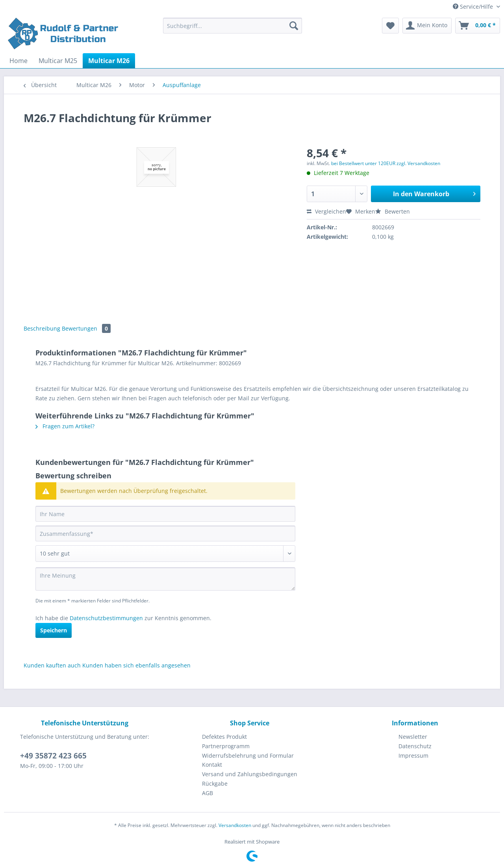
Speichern (54, 630)
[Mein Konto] (427, 26)
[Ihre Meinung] (165, 579)
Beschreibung (42, 328)
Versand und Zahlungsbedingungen (250, 774)
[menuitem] (233, 29)
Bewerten (393, 211)
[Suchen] (294, 26)
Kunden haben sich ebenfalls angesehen (136, 665)
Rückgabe (215, 783)
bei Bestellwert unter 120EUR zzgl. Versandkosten (386, 163)
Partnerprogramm (226, 746)
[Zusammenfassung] (165, 533)
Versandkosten (235, 825)
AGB (208, 793)
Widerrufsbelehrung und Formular (248, 756)
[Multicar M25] (58, 61)
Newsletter (413, 737)
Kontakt (212, 765)
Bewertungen (86, 328)
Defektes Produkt (224, 737)
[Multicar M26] (109, 61)
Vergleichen (326, 211)
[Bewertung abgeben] (165, 554)
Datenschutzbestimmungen (106, 618)
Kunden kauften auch (52, 665)
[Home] (19, 61)
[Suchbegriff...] (233, 26)
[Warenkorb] (478, 26)
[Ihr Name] (165, 514)
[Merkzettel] (390, 26)
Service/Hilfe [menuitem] (474, 7)
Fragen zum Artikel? (65, 426)
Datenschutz (415, 746)
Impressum (413, 756)
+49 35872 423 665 (53, 756)
